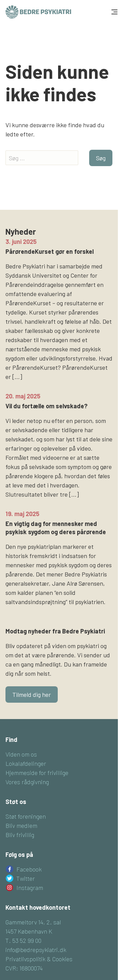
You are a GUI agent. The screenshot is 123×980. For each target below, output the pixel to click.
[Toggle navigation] (114, 12)
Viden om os (21, 754)
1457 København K (29, 931)
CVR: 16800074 (24, 968)
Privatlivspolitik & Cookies (39, 959)
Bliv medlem (21, 825)
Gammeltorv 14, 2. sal (33, 922)
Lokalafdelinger (26, 763)
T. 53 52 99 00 (23, 940)
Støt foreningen (26, 816)
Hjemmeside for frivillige (37, 773)
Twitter (26, 878)
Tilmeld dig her (32, 694)
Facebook (29, 869)
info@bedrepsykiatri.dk (36, 950)
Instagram (30, 888)
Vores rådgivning (27, 782)
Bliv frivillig (20, 835)
